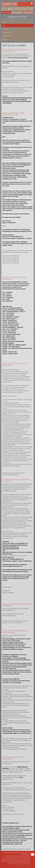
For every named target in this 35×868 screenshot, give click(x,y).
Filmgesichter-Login (7, 36)
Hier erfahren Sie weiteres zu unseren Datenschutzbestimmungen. (20, 865)
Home (4, 22)
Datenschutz (6, 29)
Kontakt (4, 39)
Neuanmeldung (6, 32)
